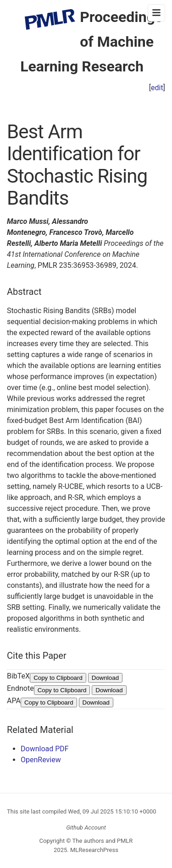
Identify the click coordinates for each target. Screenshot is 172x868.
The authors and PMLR (103, 841)
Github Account (86, 827)
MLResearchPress (94, 850)
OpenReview (41, 760)
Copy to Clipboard (58, 678)
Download (105, 678)
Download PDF (45, 749)
